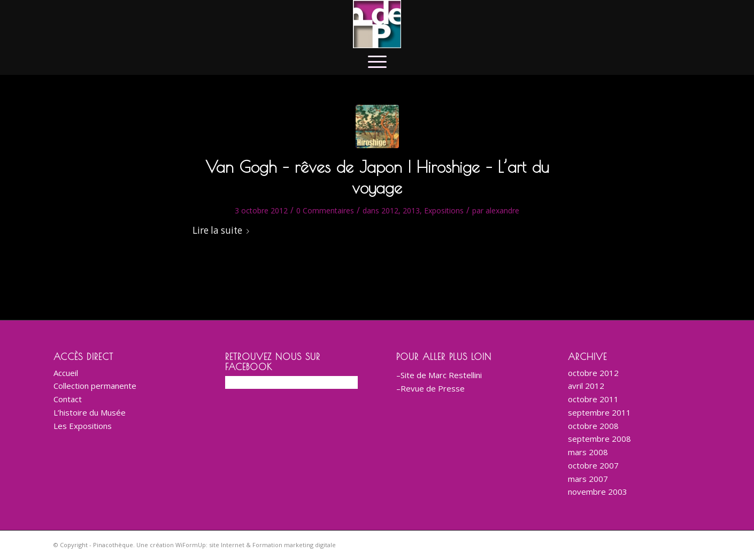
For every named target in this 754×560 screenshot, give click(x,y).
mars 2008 (588, 452)
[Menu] (377, 62)
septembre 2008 (599, 439)
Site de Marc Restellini (441, 375)
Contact (68, 399)
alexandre (502, 210)
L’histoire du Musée (90, 412)
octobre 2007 (593, 465)
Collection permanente (95, 386)
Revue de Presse (433, 388)
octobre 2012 (593, 373)
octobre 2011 (593, 399)
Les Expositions (83, 426)
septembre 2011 (599, 412)
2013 (411, 210)
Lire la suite (223, 230)
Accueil (66, 373)
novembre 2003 (598, 492)
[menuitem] (377, 62)
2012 (390, 210)
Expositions (444, 210)
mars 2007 (588, 479)
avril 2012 (586, 386)
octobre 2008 (593, 426)
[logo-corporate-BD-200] (377, 24)
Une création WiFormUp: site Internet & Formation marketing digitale (236, 545)
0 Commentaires (325, 210)
